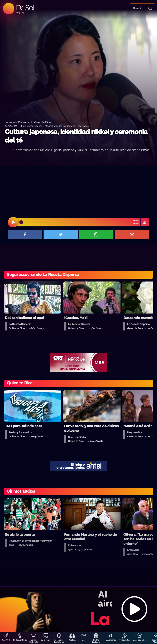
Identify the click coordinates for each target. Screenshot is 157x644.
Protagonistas (124, 640)
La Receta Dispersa (17, 122)
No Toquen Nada (20, 640)
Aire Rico (72, 640)
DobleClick (6, 640)
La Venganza (111, 640)
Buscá (137, 8)
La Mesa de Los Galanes (59, 641)
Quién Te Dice (46, 640)
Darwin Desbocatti (34, 641)
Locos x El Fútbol (139, 640)
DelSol (25, 8)
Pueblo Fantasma (96, 641)
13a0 (84, 640)
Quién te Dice (42, 122)
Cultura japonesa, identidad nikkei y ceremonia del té (76, 136)
